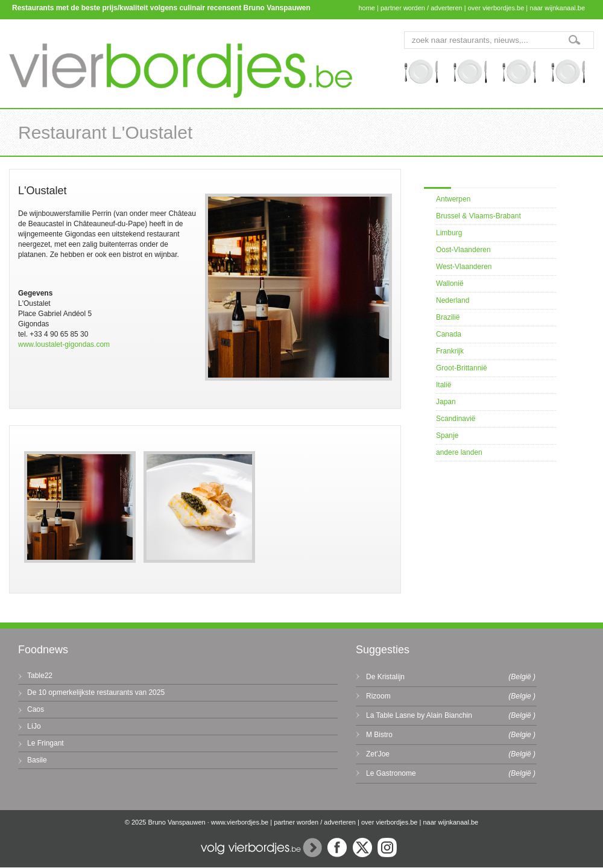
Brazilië (448, 317)
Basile (37, 760)
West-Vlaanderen (464, 267)
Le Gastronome (391, 773)
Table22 (40, 676)
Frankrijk (450, 351)
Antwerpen (453, 199)
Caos (36, 709)
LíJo (34, 726)
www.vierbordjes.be (240, 822)
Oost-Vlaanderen (463, 250)
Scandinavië (456, 419)
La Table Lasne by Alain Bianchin (419, 715)
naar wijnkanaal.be (557, 8)
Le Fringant (46, 743)
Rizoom (378, 696)
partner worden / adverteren (421, 8)
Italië (444, 385)
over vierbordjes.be (496, 8)
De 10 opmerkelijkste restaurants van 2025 (96, 692)
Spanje (447, 436)
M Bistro (379, 735)
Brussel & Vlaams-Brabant (478, 216)
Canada (449, 334)
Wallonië (450, 284)
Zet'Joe (378, 754)
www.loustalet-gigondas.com (64, 344)
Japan (446, 402)
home (367, 8)
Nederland (453, 300)
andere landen (459, 452)
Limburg (449, 233)
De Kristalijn (385, 677)
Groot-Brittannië (462, 368)
